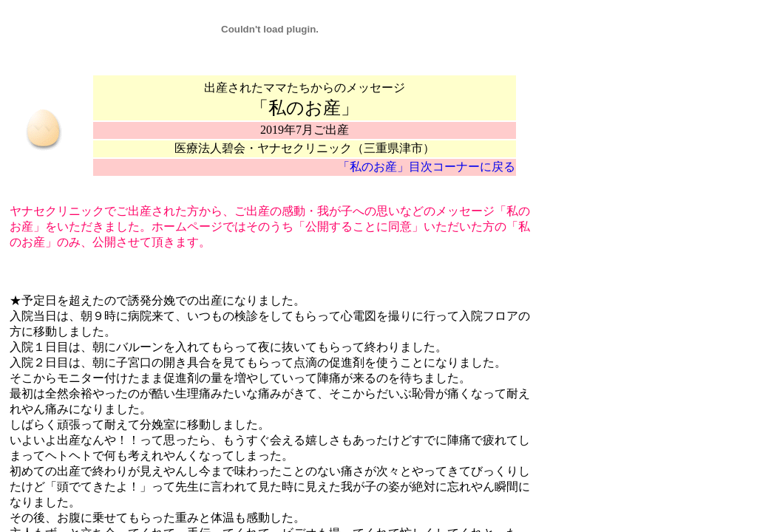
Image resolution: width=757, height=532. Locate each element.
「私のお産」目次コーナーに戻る (427, 167)
